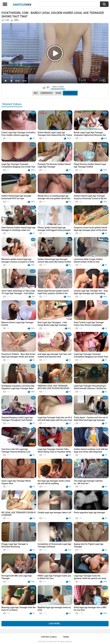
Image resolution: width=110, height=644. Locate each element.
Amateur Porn (52, 642)
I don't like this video (48, 88)
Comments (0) (70, 93)
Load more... (55, 624)
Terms (66, 637)
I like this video (44, 88)
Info (36, 93)
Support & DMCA (49, 637)
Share (58, 93)
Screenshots (47, 93)
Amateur (22, 4)
